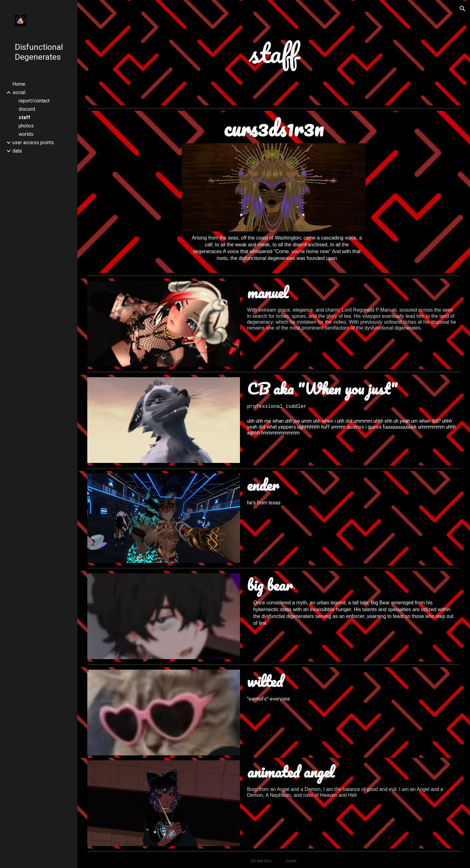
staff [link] (24, 117)
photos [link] (26, 126)
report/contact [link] (34, 101)
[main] (274, 53)
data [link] (17, 151)
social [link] (19, 92)
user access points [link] (33, 143)
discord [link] (27, 109)
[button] (463, 9)
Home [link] (19, 84)
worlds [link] (26, 134)
